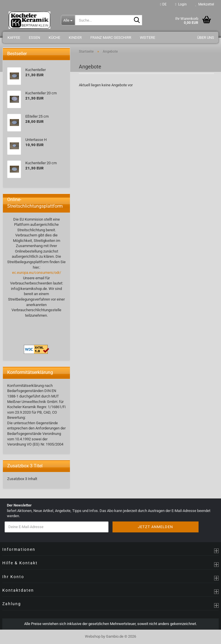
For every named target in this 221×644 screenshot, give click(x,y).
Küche (54, 38)
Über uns (206, 38)
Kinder (75, 38)
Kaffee (14, 38)
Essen (34, 38)
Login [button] (181, 4)
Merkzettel (205, 4)
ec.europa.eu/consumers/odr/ (37, 273)
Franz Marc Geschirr (111, 38)
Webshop (93, 636)
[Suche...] (68, 20)
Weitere (147, 38)
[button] (163, 4)
